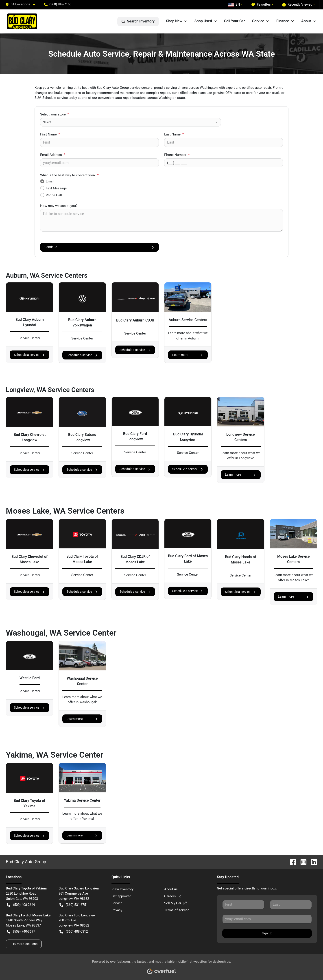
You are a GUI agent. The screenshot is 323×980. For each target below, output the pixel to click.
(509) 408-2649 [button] (21, 905)
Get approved (121, 896)
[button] (22, 4)
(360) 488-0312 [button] (74, 932)
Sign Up (267, 933)
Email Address (53, 155)
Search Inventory (138, 21)
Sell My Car (175, 903)
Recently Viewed (297, 5)
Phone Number (177, 155)
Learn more (188, 355)
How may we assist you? (59, 206)
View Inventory (122, 889)
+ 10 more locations (24, 944)
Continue (99, 247)
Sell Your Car (235, 21)
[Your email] (99, 163)
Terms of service (177, 910)
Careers (173, 896)
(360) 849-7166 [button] (58, 4)
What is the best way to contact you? (69, 175)
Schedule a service (29, 355)
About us (171, 889)
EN (234, 4)
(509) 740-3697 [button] (21, 932)
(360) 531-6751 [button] (74, 905)
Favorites (261, 5)
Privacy (117, 910)
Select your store (55, 114)
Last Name (174, 134)
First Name (50, 134)
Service (117, 903)
